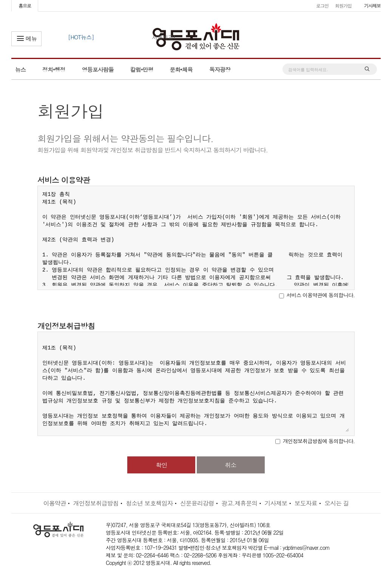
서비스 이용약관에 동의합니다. (320, 295)
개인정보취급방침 (96, 503)
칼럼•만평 (142, 69)
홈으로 (25, 5)
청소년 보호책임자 (149, 503)
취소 (231, 465)
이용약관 (54, 503)
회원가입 (343, 5)
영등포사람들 (98, 69)
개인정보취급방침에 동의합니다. (319, 441)
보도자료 (306, 503)
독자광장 (220, 69)
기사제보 (372, 5)
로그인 (322, 5)
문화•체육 (181, 69)
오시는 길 (336, 503)
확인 (161, 465)
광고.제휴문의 (239, 503)
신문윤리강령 (197, 503)
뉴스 (20, 69)
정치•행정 (54, 69)
